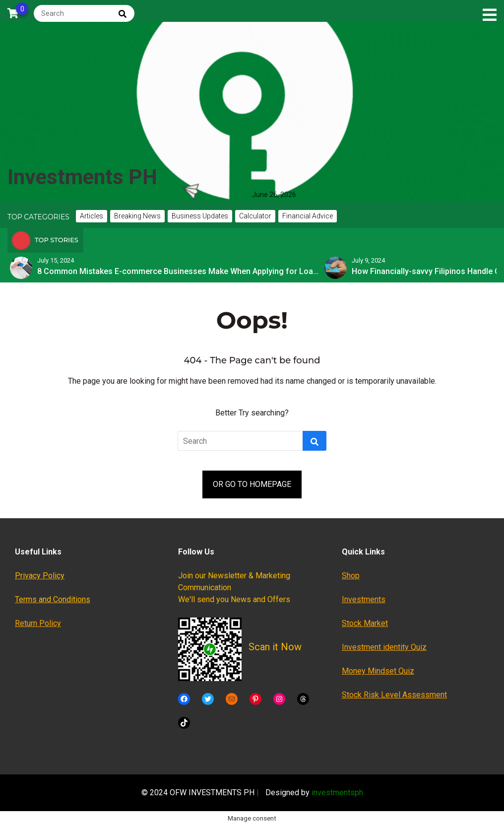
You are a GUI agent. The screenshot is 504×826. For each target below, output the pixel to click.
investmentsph (337, 792)
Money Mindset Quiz (378, 671)
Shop (351, 576)
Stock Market (365, 623)
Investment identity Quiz (384, 647)
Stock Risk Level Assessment (394, 695)
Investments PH (82, 177)
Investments (364, 599)
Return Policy (38, 623)
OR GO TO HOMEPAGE (252, 484)
